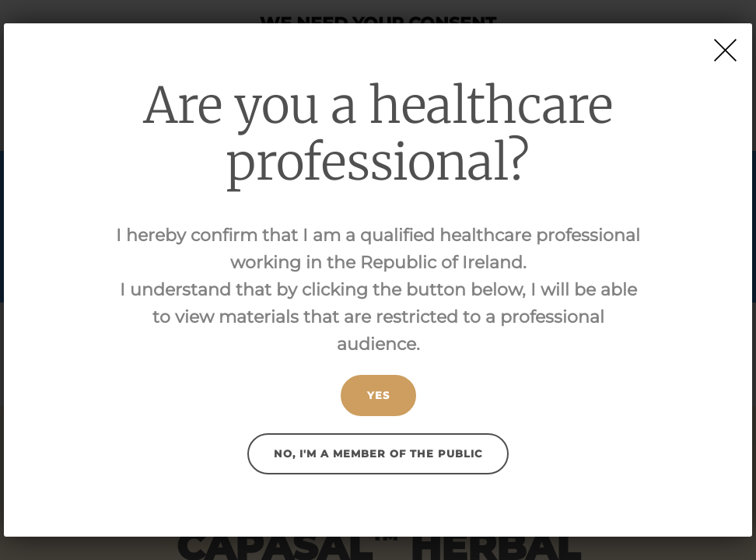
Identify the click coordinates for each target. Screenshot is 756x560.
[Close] (725, 50)
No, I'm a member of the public (378, 453)
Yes (378, 395)
